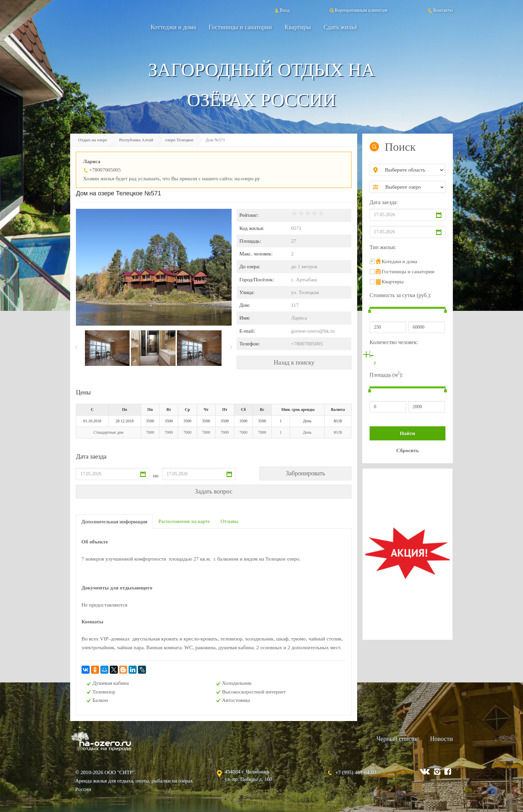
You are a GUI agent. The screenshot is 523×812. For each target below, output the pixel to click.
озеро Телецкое (179, 140)
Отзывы (229, 521)
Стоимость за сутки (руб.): (400, 295)
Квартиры (298, 27)
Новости (441, 739)
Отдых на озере (93, 140)
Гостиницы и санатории (240, 27)
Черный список (397, 739)
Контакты (440, 10)
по (156, 475)
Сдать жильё (340, 27)
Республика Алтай (136, 140)
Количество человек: (394, 342)
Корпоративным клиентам (358, 10)
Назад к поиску (294, 362)
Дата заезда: (384, 202)
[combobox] (413, 170)
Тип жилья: (383, 247)
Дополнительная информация (114, 521)
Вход (281, 10)
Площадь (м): (386, 374)
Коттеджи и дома (173, 27)
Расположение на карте (184, 521)
